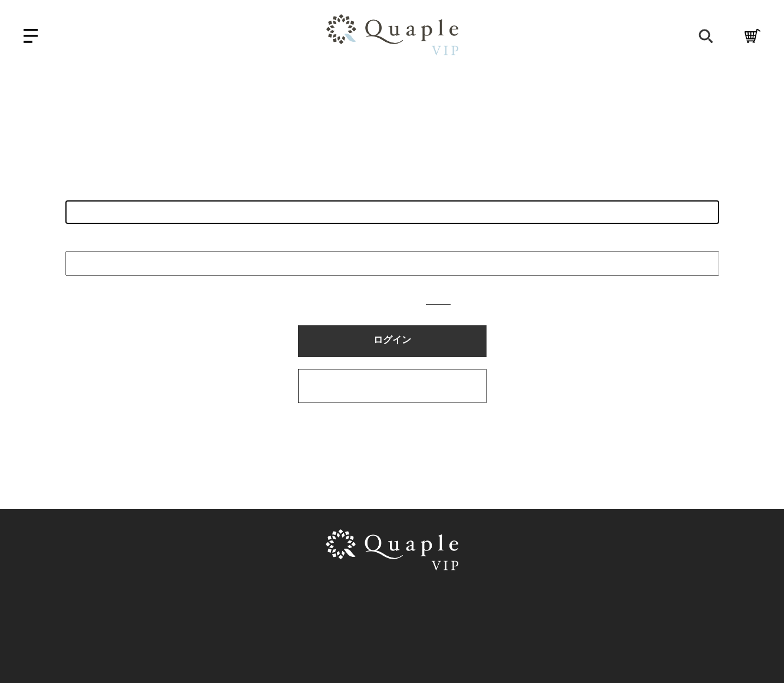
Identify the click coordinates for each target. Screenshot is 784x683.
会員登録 (612, 37)
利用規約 (259, 602)
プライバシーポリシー (476, 602)
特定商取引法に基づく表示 (353, 602)
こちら (438, 300)
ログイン (665, 37)
